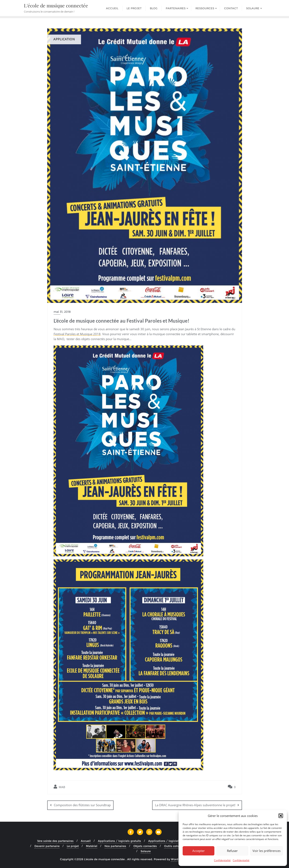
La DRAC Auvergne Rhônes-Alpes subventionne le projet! (195, 805)
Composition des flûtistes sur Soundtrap (82, 805)
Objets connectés (145, 846)
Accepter (199, 851)
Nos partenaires (115, 846)
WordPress (178, 859)
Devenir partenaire (47, 846)
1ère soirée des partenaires (55, 841)
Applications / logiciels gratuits (119, 841)
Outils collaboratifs (177, 846)
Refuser (232, 851)
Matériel (92, 846)
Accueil (86, 841)
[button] (281, 816)
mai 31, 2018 (62, 312)
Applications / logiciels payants (170, 841)
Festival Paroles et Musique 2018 (77, 334)
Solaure (146, 851)
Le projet (73, 846)
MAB (59, 787)
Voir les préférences (267, 851)
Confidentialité (222, 860)
